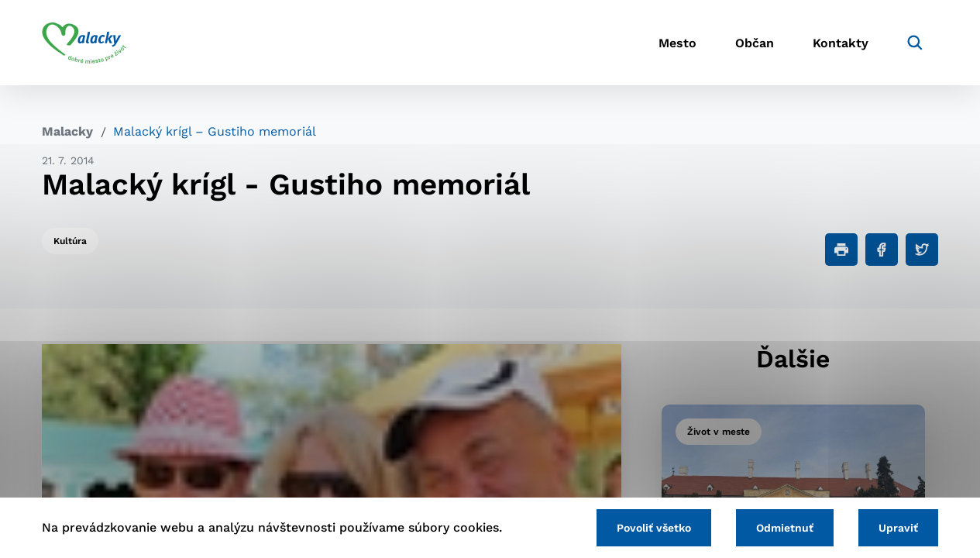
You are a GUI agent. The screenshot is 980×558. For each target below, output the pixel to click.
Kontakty (841, 43)
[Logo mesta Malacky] (84, 43)
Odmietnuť (785, 528)
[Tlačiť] (841, 250)
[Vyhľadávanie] (915, 43)
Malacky (67, 131)
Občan (755, 43)
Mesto (677, 43)
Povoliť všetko (654, 528)
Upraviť (898, 528)
